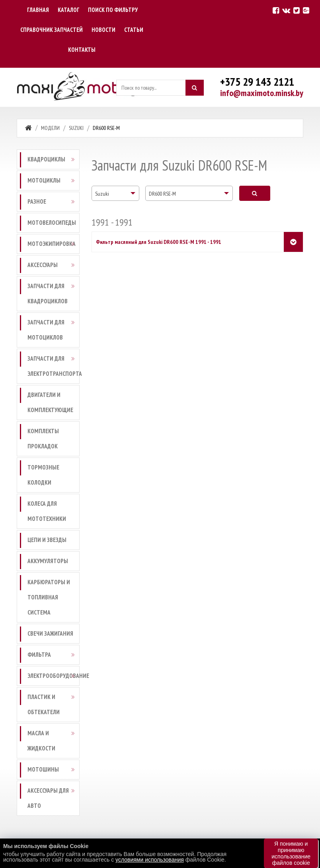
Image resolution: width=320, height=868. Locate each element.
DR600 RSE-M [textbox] (162, 194)
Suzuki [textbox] (102, 194)
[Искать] (195, 88)
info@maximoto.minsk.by (262, 93)
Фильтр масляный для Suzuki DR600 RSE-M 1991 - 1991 (159, 242)
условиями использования (150, 860)
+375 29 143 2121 (257, 81)
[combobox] (115, 193)
